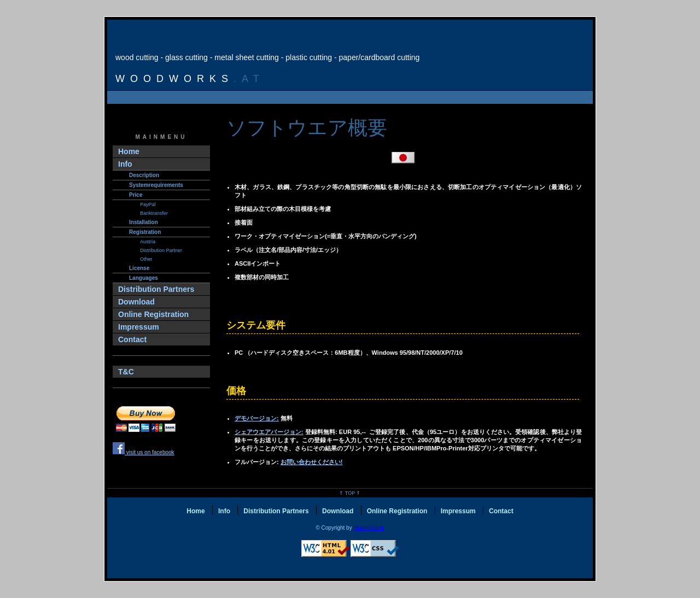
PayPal (148, 204)
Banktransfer (154, 213)
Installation (144, 222)
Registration (145, 232)
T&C (126, 372)
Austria (148, 242)
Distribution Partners (156, 289)
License (139, 268)
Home (129, 151)
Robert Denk (369, 528)
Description (144, 175)
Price (136, 195)
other (146, 259)
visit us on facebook (144, 452)
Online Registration (153, 314)
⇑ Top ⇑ (350, 493)
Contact (132, 339)
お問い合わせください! (312, 462)
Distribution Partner (161, 250)
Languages (144, 278)
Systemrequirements (156, 185)
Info (125, 164)
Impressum (139, 327)
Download (136, 302)
